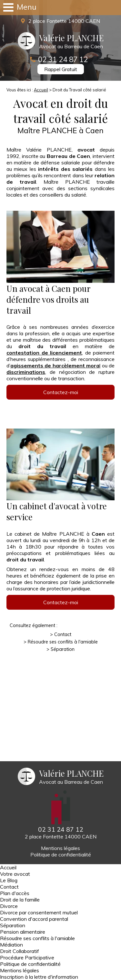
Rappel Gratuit (61, 69)
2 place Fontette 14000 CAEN (64, 21)
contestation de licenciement (44, 353)
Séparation (63, 649)
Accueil (41, 90)
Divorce (9, 906)
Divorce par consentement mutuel (39, 912)
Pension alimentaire (23, 932)
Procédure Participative (27, 957)
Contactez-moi (61, 392)
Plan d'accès (15, 893)
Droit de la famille (20, 900)
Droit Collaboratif (20, 951)
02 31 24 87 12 (63, 59)
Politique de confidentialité (61, 855)
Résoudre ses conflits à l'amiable (63, 642)
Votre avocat (15, 874)
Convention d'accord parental (34, 919)
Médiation (11, 945)
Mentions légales (60, 848)
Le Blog (9, 880)
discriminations (26, 372)
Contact (63, 634)
